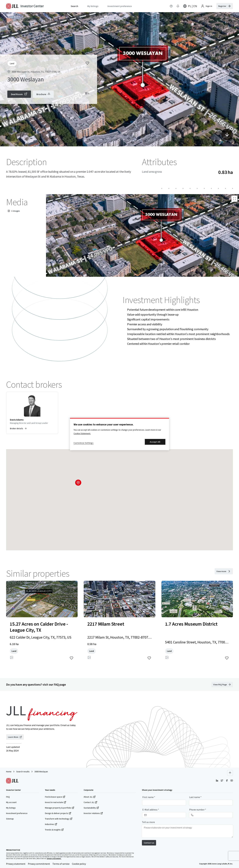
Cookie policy (79, 864)
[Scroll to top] (230, 773)
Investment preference (17, 813)
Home (9, 772)
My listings (11, 808)
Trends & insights (54, 830)
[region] (120, 434)
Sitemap (10, 819)
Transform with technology (59, 819)
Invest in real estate (56, 802)
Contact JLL (90, 802)
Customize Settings (84, 443)
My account (11, 802)
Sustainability (91, 808)
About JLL (90, 797)
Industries (51, 824)
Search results (23, 772)
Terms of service (61, 864)
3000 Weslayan (41, 772)
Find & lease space (55, 797)
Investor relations (93, 813)
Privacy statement (16, 864)
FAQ (8, 797)
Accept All (155, 442)
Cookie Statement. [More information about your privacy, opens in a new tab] (82, 433)
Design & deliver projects (58, 813)
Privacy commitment (39, 864)
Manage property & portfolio (60, 808)
